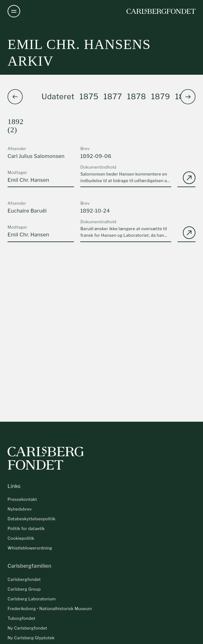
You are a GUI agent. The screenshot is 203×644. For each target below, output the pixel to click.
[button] (188, 97)
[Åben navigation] (14, 11)
